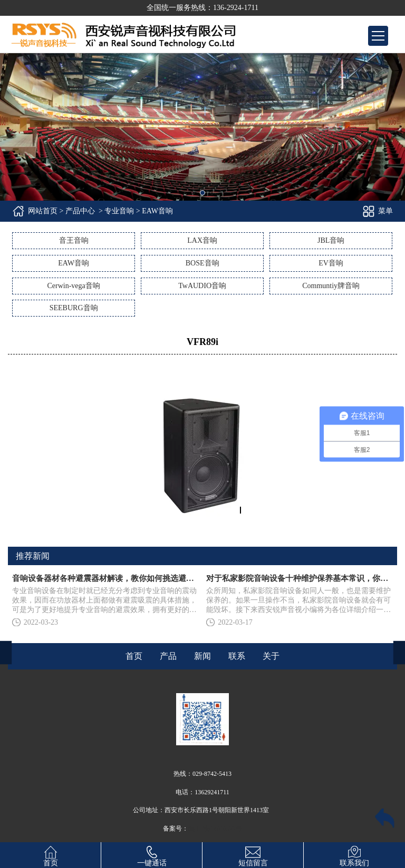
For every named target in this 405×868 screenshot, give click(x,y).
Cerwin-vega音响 (73, 286)
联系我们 (354, 855)
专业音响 (119, 211)
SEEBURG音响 (74, 308)
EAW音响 (74, 263)
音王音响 (74, 240)
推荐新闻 (33, 556)
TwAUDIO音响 (202, 286)
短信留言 (253, 855)
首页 (51, 855)
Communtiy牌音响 (331, 286)
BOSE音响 (202, 263)
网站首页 (43, 211)
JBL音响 (331, 240)
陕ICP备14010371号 (215, 828)
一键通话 (152, 855)
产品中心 (80, 211)
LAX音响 (202, 240)
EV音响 (331, 263)
